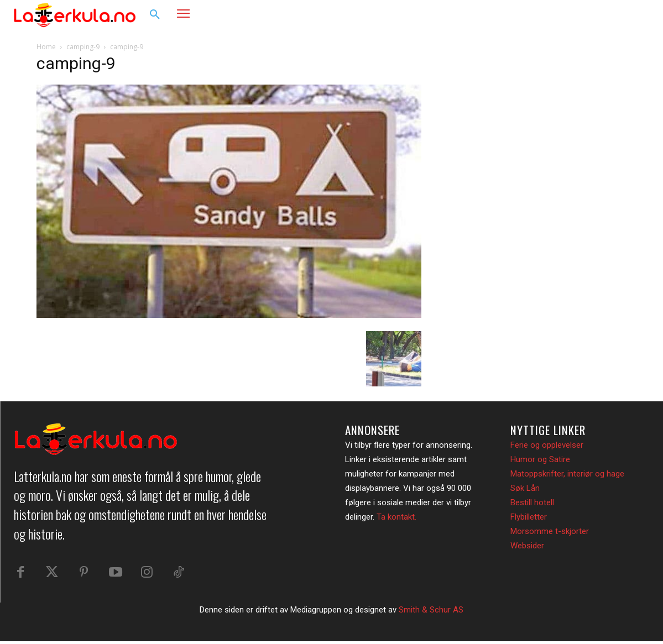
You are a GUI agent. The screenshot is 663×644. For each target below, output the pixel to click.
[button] (155, 15)
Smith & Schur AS (431, 612)
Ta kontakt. (396, 517)
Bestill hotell (532, 502)
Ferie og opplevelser (547, 445)
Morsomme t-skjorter (550, 531)
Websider (527, 546)
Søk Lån (525, 488)
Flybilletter (529, 517)
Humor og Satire (540, 459)
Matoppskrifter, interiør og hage (567, 474)
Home (46, 47)
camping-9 (83, 47)
